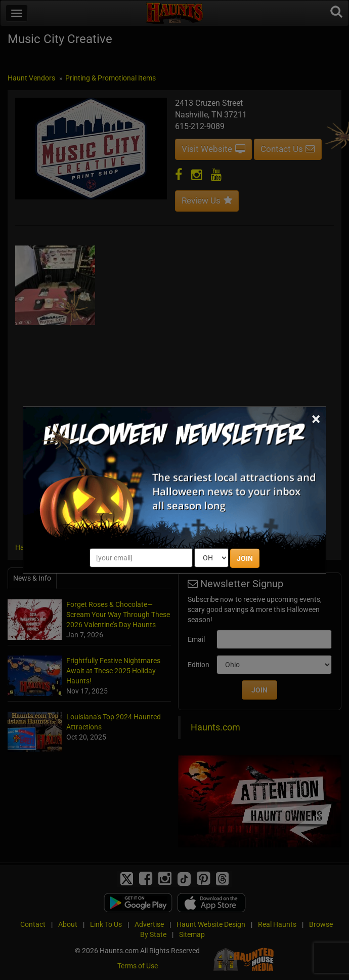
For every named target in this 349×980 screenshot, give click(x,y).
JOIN (245, 558)
